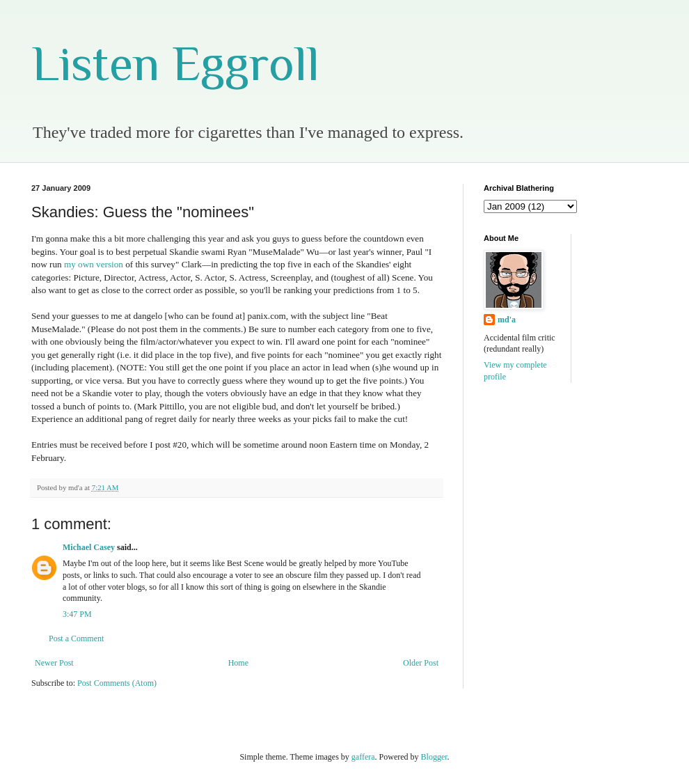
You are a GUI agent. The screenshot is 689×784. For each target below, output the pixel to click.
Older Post (421, 663)
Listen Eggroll (175, 63)
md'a (507, 320)
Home (238, 663)
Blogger (434, 757)
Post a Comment (76, 638)
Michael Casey (89, 547)
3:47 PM (77, 614)
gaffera (363, 757)
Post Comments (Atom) (117, 683)
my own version (94, 264)
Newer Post (54, 663)
